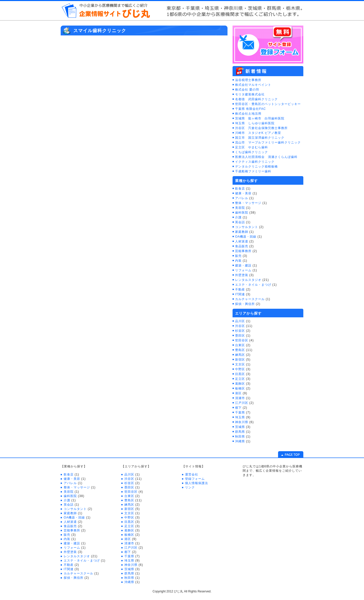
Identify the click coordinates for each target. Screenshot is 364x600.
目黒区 (240, 374)
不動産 (240, 289)
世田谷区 (242, 340)
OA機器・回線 (246, 237)
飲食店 (240, 189)
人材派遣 (242, 241)
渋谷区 (240, 326)
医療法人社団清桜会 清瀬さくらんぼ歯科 (266, 157)
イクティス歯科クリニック (255, 162)
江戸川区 (242, 403)
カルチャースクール (250, 299)
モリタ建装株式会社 (250, 94)
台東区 (240, 345)
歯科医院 (242, 213)
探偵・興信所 (245, 304)
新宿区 (240, 360)
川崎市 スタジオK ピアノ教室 (258, 133)
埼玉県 (240, 417)
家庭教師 (242, 232)
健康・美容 (243, 193)
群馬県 (240, 432)
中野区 (240, 369)
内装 (238, 261)
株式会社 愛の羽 (247, 90)
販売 (238, 256)
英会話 (240, 222)
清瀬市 (240, 398)
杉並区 (240, 331)
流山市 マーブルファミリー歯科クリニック (268, 142)
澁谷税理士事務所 (248, 80)
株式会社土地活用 (248, 114)
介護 (238, 217)
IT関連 (240, 294)
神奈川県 (242, 422)
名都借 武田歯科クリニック (256, 99)
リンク (190, 487)
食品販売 (242, 246)
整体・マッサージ (248, 203)
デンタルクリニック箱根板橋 (256, 167)
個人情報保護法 (197, 483)
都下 (238, 408)
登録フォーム (195, 479)
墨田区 (240, 336)
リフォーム (243, 270)
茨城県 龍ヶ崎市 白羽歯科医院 (260, 118)
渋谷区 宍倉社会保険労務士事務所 (261, 128)
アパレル (242, 198)
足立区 (240, 379)
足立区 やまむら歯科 (252, 147)
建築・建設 (243, 265)
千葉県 (240, 412)
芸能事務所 (243, 251)
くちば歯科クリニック (252, 152)
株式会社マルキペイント (253, 85)
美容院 (240, 208)
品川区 (240, 321)
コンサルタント (247, 227)
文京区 (240, 364)
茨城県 (240, 427)
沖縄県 (240, 441)
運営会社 (192, 474)
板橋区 (240, 388)
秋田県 (240, 437)
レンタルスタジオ (248, 280)
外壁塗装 (242, 275)
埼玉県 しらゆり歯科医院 (255, 123)
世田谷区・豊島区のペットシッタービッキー (268, 104)
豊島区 (240, 350)
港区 (238, 393)
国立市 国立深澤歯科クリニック (260, 138)
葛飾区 (240, 384)
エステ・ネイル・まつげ (253, 285)
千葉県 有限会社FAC (251, 109)
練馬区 (240, 355)
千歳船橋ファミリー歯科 (253, 171)
